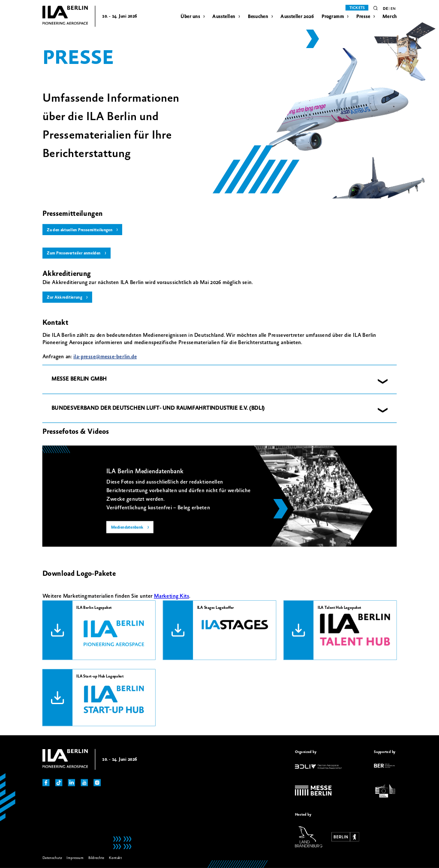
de (385, 9)
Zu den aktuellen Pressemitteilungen (80, 230)
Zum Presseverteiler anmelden (74, 253)
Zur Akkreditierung (64, 298)
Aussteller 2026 (297, 17)
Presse (363, 17)
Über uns (190, 17)
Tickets (357, 8)
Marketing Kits (171, 596)
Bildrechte (96, 858)
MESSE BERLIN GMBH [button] (79, 379)
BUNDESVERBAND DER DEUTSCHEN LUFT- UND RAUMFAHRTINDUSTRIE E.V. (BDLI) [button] (158, 408)
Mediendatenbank (127, 528)
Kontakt (115, 858)
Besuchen (258, 17)
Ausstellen (224, 17)
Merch (389, 17)
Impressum (75, 858)
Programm (333, 17)
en (393, 9)
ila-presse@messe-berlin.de (105, 357)
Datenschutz (52, 858)
